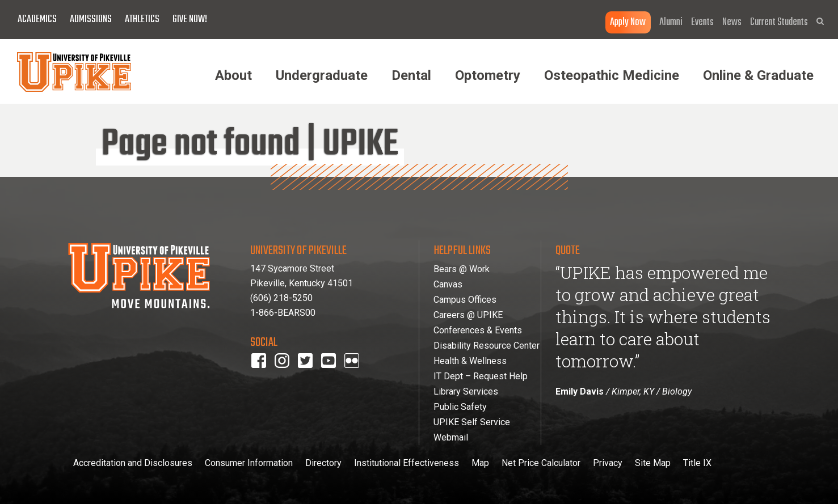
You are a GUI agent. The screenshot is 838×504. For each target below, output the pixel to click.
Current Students (779, 22)
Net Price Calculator (541, 463)
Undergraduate (322, 75)
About (233, 75)
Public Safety (460, 407)
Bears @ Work (462, 269)
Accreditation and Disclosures (133, 463)
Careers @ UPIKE (468, 315)
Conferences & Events (478, 330)
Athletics (142, 20)
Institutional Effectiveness (407, 463)
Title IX (697, 463)
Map (480, 463)
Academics (37, 20)
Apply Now (628, 22)
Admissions (91, 20)
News (732, 22)
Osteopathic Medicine (612, 75)
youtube (336, 376)
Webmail (451, 437)
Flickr (354, 376)
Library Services (466, 391)
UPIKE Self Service (472, 422)
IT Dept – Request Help (481, 376)
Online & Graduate (758, 75)
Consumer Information (249, 463)
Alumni (671, 22)
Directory (323, 463)
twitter (309, 376)
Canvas (448, 284)
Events (702, 22)
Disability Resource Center (487, 346)
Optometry (488, 75)
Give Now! (190, 20)
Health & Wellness (470, 361)
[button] (820, 21)
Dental (411, 75)
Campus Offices (465, 300)
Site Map (653, 463)
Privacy (608, 463)
